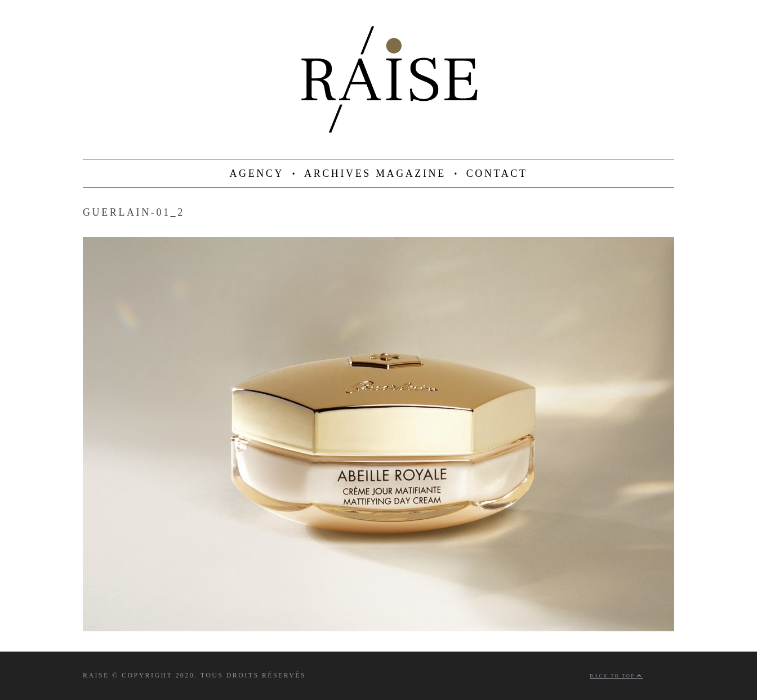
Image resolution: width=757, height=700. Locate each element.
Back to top (616, 676)
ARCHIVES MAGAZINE (375, 173)
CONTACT (497, 173)
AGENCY (257, 173)
